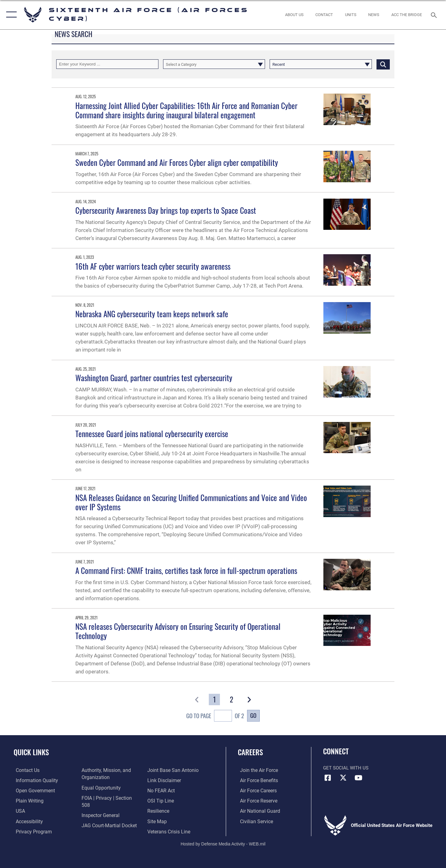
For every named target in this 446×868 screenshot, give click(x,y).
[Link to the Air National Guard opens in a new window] (257, 811)
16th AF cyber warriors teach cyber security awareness (153, 266)
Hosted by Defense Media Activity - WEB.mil (223, 842)
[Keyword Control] (107, 64)
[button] (10, 15)
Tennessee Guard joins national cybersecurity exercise (152, 434)
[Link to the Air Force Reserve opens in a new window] (256, 800)
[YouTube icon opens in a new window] (358, 778)
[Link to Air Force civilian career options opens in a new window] (254, 821)
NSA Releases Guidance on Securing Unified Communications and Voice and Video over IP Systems (191, 502)
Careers (250, 752)
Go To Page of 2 (215, 717)
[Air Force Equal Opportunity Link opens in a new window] (99, 787)
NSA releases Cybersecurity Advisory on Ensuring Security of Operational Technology (178, 631)
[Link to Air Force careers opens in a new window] (256, 790)
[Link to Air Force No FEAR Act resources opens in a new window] (161, 780)
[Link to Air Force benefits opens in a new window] (256, 780)
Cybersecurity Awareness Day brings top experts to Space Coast (166, 210)
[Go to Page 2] (232, 700)
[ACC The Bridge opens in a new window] (406, 15)
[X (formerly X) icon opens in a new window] (343, 778)
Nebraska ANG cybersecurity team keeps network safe (152, 314)
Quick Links (31, 752)
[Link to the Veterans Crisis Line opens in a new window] (169, 821)
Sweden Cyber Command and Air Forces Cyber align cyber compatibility (177, 162)
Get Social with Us (346, 768)
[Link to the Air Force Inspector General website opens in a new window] (99, 807)
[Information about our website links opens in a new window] (164, 770)
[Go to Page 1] (215, 700)
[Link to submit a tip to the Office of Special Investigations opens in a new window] (160, 790)
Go (253, 715)
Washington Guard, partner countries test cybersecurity (154, 378)
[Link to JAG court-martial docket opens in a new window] (107, 818)
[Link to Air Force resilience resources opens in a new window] (159, 800)
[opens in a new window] (33, 780)
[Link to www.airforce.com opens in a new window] (256, 770)
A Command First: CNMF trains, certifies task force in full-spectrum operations (186, 570)
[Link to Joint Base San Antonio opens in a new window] (105, 828)
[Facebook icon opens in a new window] (328, 778)
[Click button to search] (383, 64)
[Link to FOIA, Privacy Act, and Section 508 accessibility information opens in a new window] (109, 798)
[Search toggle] (435, 15)
